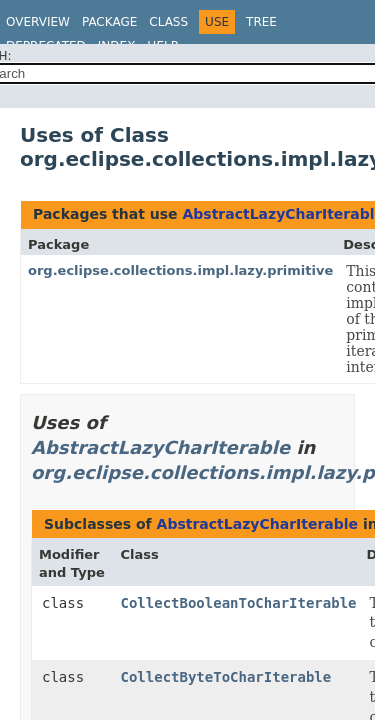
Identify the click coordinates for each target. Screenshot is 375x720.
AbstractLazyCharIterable (160, 447)
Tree (261, 22)
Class (168, 22)
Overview (38, 22)
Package (109, 22)
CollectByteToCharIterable (226, 677)
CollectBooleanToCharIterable (239, 603)
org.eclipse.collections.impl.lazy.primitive (180, 270)
